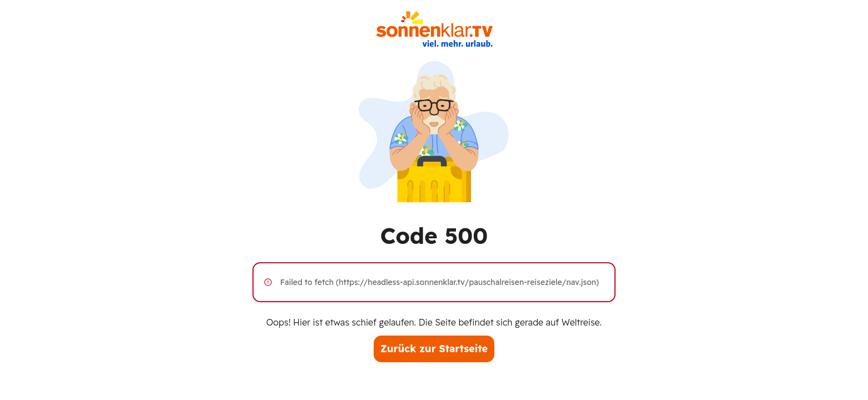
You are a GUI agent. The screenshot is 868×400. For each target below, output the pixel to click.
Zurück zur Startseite (434, 349)
